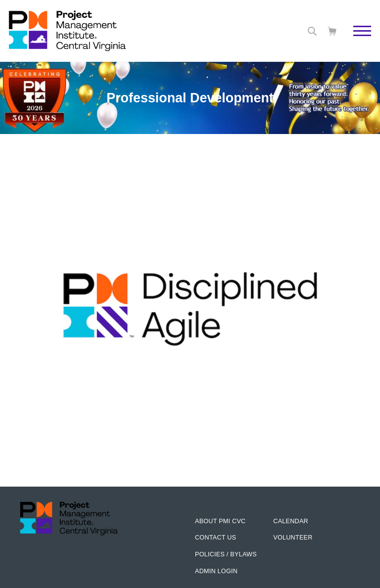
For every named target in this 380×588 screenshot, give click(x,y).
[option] (190, 221)
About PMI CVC (220, 521)
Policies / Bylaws (226, 554)
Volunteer (293, 538)
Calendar (291, 521)
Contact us (215, 538)
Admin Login (216, 571)
